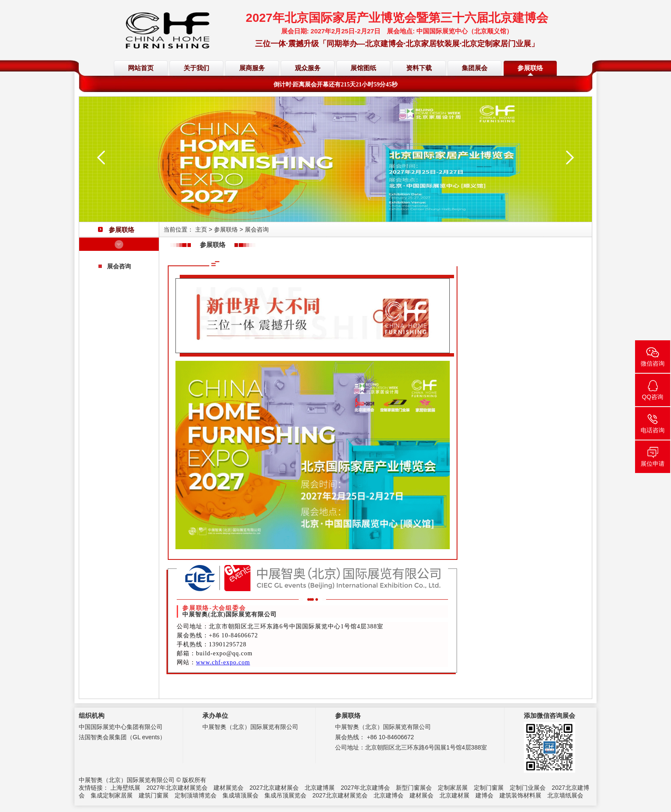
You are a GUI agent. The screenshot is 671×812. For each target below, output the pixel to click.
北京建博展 (320, 788)
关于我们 (196, 68)
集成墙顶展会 (240, 795)
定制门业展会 (528, 788)
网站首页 (141, 68)
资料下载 (419, 68)
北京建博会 (389, 795)
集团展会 (475, 68)
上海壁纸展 (125, 788)
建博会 (484, 795)
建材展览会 (229, 788)
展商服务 (252, 68)
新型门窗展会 (414, 788)
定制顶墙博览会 (196, 795)
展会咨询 (119, 266)
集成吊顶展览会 (285, 795)
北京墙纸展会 (565, 795)
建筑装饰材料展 (520, 795)
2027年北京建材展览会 (177, 788)
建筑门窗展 (154, 795)
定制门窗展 (489, 788)
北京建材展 (454, 795)
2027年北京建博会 (365, 788)
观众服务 (308, 68)
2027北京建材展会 (274, 788)
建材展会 (422, 795)
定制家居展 (453, 788)
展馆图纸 (363, 68)
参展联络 (530, 68)
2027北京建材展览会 (340, 795)
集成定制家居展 (112, 795)
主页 (201, 229)
